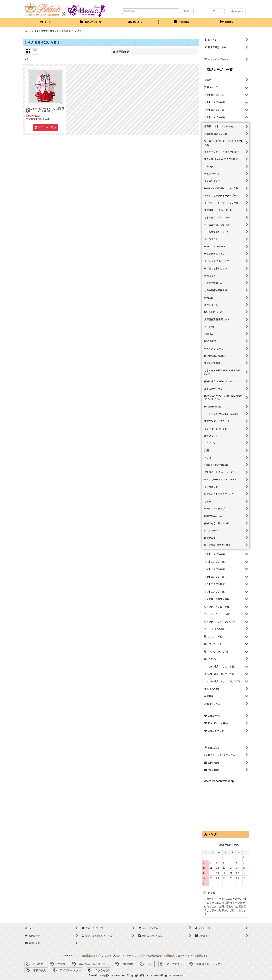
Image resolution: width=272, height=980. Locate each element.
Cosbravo (67, 956)
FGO (150, 964)
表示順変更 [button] (121, 52)
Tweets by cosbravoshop (218, 781)
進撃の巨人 (39, 970)
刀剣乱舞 (127, 964)
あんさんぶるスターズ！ (94, 964)
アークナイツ (174, 964)
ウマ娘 (61, 964)
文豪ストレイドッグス (209, 964)
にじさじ (38, 964)
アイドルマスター (70, 970)
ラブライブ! (102, 970)
